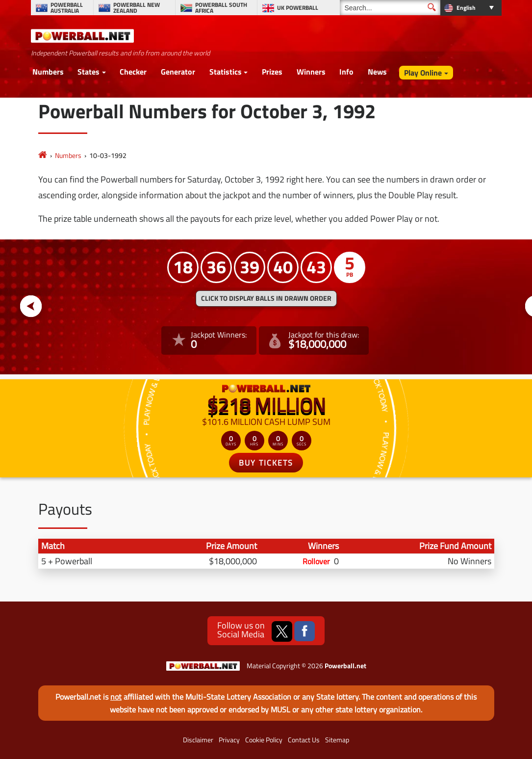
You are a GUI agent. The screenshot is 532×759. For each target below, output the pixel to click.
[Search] (390, 8)
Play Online (423, 73)
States (89, 72)
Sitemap (337, 740)
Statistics (226, 72)
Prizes (272, 72)
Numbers (48, 72)
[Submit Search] (432, 7)
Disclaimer (198, 740)
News (377, 72)
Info (346, 72)
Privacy (229, 740)
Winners (311, 72)
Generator (178, 72)
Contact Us (304, 740)
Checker (133, 72)
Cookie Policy (264, 740)
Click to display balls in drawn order (266, 298)
